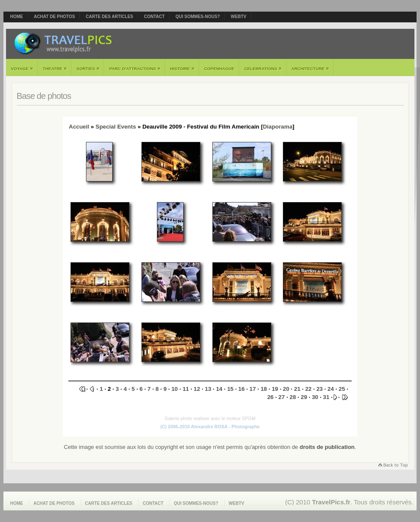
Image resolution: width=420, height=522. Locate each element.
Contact (154, 17)
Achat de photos (55, 17)
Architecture (310, 68)
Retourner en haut (392, 466)
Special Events (116, 127)
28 (293, 397)
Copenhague (219, 69)
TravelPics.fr (331, 502)
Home (17, 17)
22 (308, 389)
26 (271, 397)
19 (275, 389)
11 (186, 389)
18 (264, 389)
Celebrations (263, 68)
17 (253, 389)
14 (219, 389)
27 (282, 397)
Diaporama (277, 127)
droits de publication (327, 447)
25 (342, 389)
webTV (239, 17)
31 (326, 397)
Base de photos (44, 96)
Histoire (182, 68)
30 (315, 397)
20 (286, 389)
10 (175, 389)
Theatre (55, 68)
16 (241, 389)
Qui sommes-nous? (198, 17)
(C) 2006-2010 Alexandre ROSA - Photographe (210, 427)
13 (208, 389)
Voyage (22, 68)
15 (230, 389)
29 (304, 397)
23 (320, 389)
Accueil (79, 127)
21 (297, 389)
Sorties (88, 68)
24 (331, 389)
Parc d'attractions (135, 68)
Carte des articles (110, 17)
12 (197, 389)
